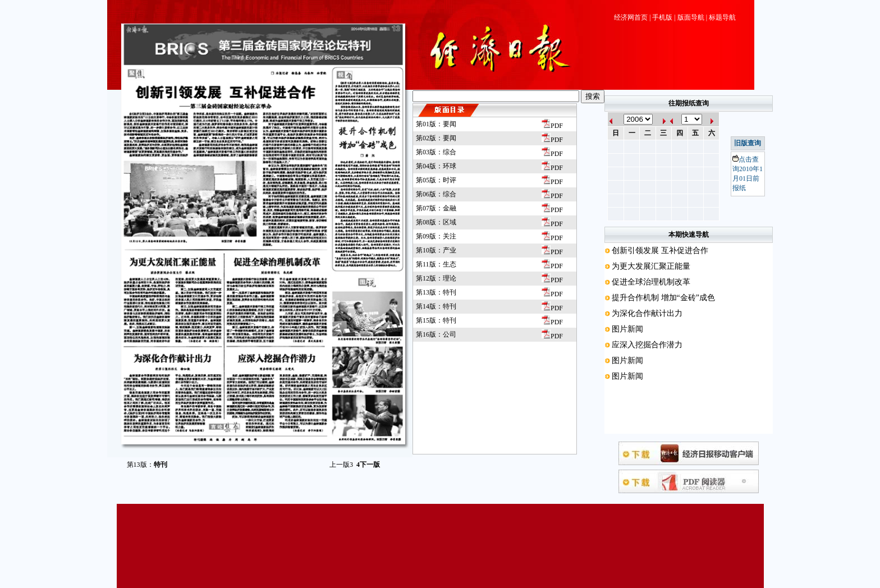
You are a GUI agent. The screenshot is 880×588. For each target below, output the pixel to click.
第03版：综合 (436, 152)
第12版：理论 (436, 278)
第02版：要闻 (436, 138)
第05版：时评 (436, 180)
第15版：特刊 (436, 320)
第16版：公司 (436, 334)
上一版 (341, 465)
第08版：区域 (436, 222)
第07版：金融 (436, 208)
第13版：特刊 (436, 292)
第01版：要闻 (436, 124)
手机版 (662, 17)
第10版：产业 (436, 250)
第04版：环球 (436, 166)
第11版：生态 (436, 264)
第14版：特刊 (436, 306)
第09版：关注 (436, 236)
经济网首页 (631, 17)
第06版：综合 (436, 194)
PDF (552, 126)
